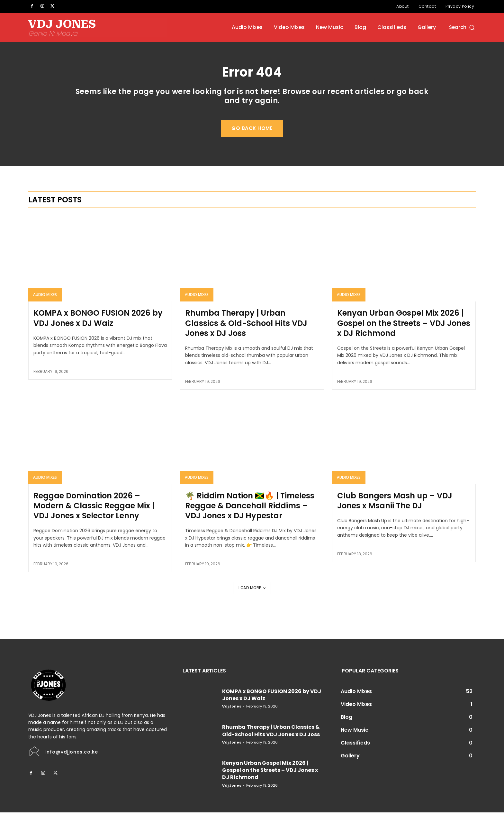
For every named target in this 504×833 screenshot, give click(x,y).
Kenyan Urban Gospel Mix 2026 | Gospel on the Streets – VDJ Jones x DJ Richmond (404, 344)
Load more (252, 608)
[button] (462, 27)
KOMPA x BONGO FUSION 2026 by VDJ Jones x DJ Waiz (98, 339)
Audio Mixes (45, 315)
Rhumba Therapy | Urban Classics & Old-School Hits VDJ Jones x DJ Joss (246, 344)
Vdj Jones (232, 727)
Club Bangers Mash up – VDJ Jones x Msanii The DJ (395, 521)
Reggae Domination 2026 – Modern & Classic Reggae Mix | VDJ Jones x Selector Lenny (94, 526)
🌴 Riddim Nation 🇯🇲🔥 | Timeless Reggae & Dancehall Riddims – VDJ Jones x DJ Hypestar (250, 526)
